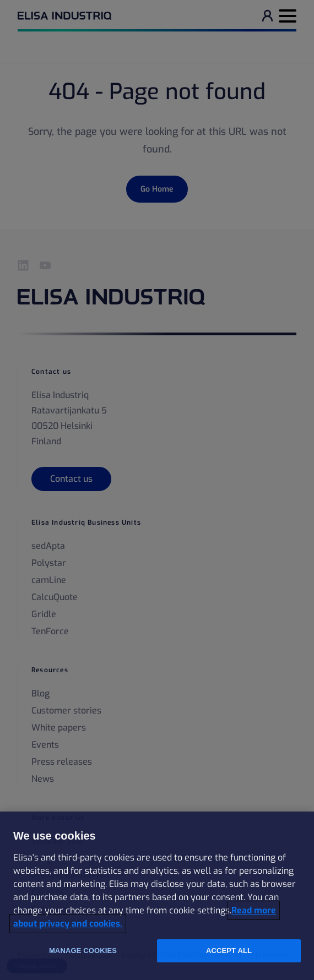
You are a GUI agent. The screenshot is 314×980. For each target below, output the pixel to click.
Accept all (229, 951)
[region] (157, 896)
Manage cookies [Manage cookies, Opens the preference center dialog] (83, 951)
